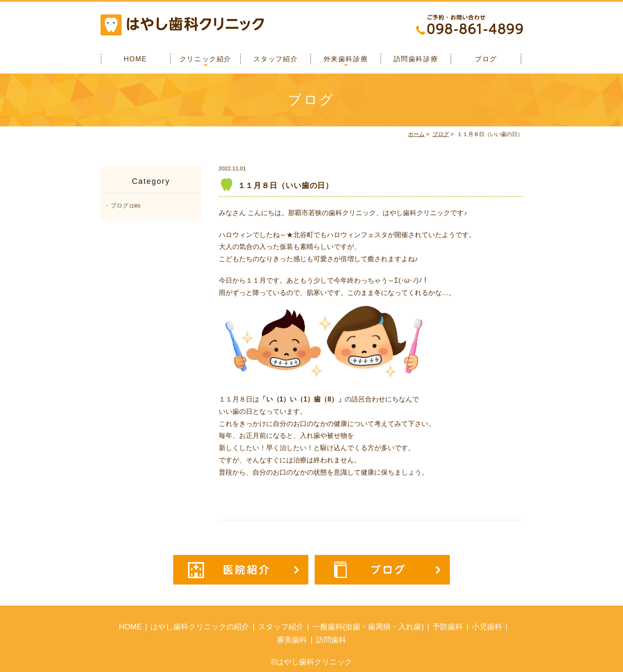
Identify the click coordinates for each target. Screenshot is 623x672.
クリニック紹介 (205, 59)
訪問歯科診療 (416, 59)
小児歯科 (487, 627)
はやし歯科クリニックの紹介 (200, 627)
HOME (135, 59)
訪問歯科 (331, 640)
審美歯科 (292, 640)
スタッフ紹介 (276, 59)
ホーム (416, 134)
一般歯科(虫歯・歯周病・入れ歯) (368, 627)
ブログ (486, 59)
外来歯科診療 (346, 59)
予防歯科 (448, 627)
